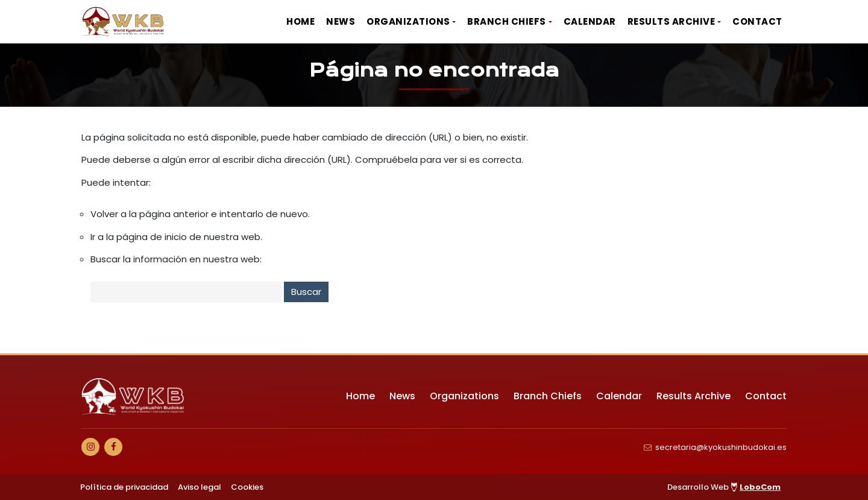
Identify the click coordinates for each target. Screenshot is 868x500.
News (341, 21)
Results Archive (671, 21)
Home (300, 21)
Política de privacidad (124, 487)
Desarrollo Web (724, 487)
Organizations (408, 21)
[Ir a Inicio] (124, 22)
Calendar (590, 21)
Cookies (247, 487)
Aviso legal (200, 487)
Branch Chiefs (507, 21)
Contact (757, 21)
